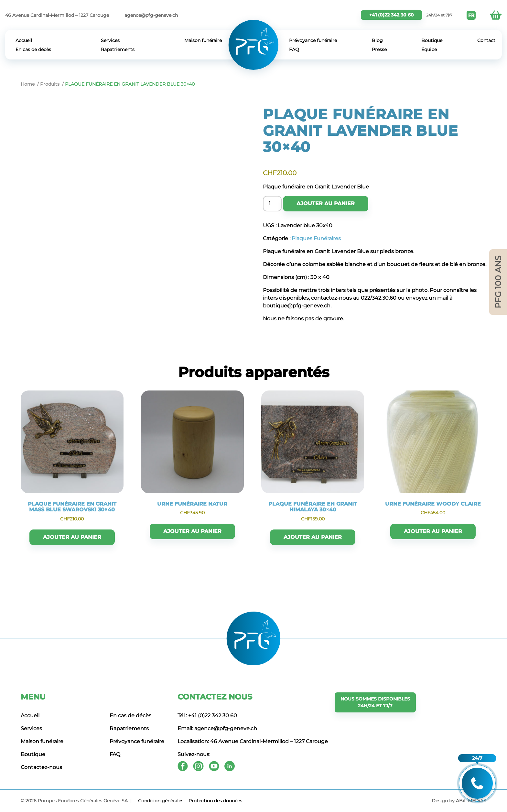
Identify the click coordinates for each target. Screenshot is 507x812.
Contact (486, 40)
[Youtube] (214, 766)
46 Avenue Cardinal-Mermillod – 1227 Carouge (57, 15)
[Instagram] (198, 766)
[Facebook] (183, 766)
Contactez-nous (41, 767)
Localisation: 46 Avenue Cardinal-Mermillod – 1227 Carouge (253, 741)
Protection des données (215, 801)
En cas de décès (33, 49)
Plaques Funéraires (316, 238)
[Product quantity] (272, 204)
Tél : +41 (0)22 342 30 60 (207, 716)
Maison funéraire (203, 40)
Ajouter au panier (326, 203)
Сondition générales (161, 801)
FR (471, 15)
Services (110, 40)
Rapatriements (118, 49)
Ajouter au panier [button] (72, 537)
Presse (379, 49)
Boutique (432, 40)
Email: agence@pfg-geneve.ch (217, 728)
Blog (377, 40)
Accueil (24, 40)
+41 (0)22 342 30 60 (392, 15)
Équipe (429, 49)
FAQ (294, 49)
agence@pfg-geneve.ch (151, 15)
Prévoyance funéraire (313, 40)
